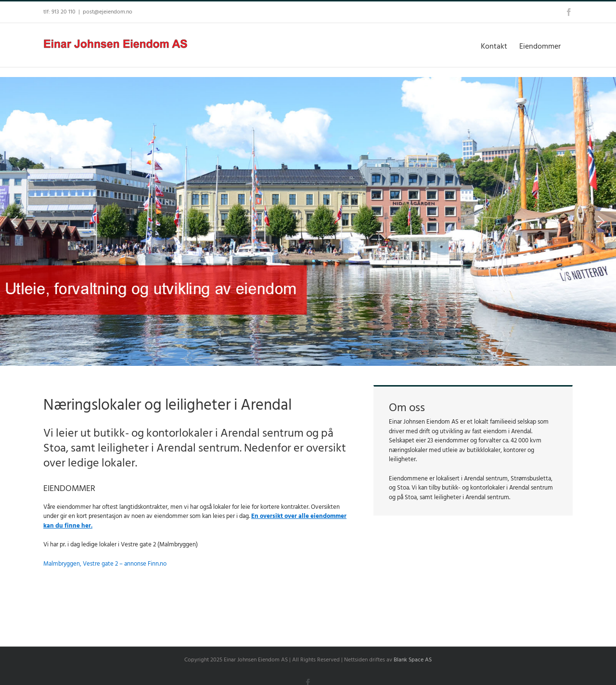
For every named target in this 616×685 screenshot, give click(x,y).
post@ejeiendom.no (108, 12)
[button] (14, 221)
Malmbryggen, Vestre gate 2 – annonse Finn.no (105, 564)
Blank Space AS (413, 660)
